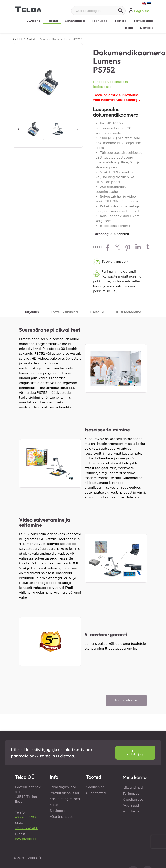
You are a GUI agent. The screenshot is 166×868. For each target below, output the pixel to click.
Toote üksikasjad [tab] (64, 312)
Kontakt (146, 28)
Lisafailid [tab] (97, 312)
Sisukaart (57, 811)
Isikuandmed (133, 787)
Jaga (107, 247)
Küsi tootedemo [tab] (129, 312)
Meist (54, 805)
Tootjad (120, 21)
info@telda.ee (26, 839)
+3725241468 (27, 828)
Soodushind (95, 787)
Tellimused (131, 793)
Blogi (129, 28)
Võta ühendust (61, 816)
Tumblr (148, 247)
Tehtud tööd (143, 21)
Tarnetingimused (63, 787)
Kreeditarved (133, 799)
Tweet (118, 247)
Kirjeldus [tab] (32, 312)
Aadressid (131, 805)
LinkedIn (138, 247)
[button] (135, 753)
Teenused (99, 21)
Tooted (52, 21)
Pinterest (128, 247)
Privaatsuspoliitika (64, 793)
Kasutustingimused (65, 799)
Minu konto (135, 777)
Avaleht (33, 21)
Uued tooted (96, 793)
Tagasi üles (126, 701)
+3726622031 (27, 817)
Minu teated (132, 811)
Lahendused (75, 21)
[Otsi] (98, 11)
